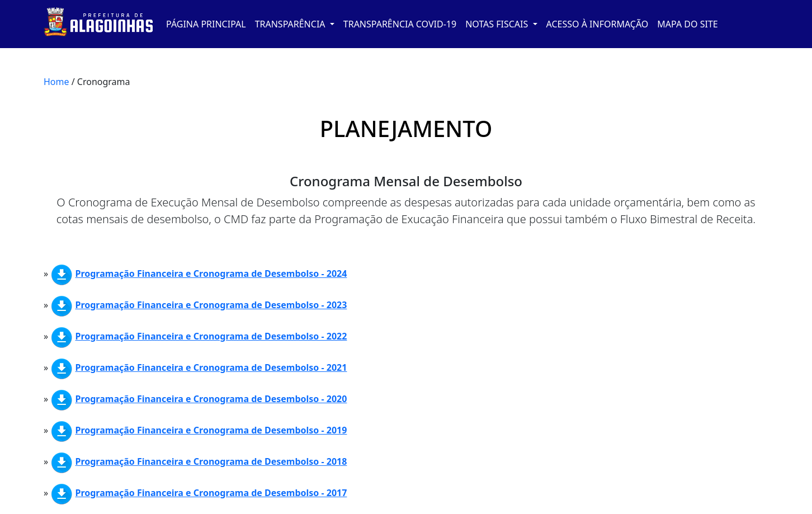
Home (56, 82)
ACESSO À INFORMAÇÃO (598, 24)
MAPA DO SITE (687, 24)
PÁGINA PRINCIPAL (206, 24)
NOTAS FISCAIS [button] (498, 24)
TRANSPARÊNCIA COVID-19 (400, 24)
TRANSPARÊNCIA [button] (291, 24)
